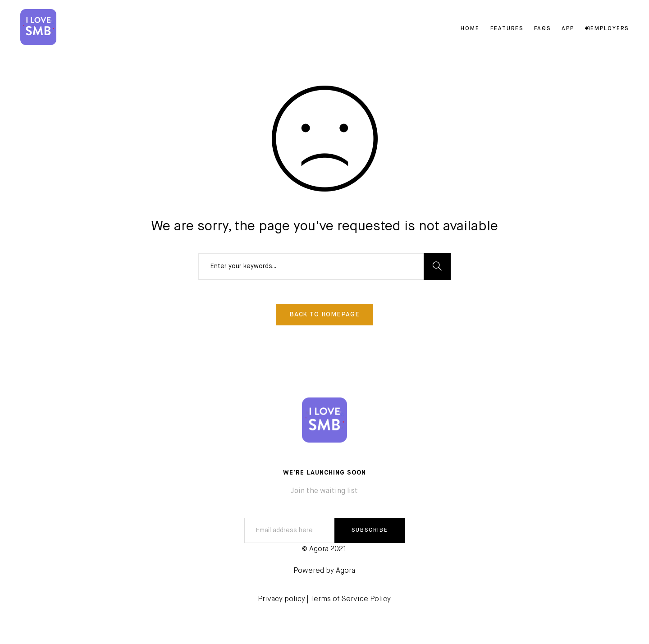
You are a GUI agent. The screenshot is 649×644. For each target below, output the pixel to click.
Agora (345, 571)
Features (507, 29)
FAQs (542, 29)
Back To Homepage (324, 315)
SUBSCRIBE (370, 530)
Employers (607, 29)
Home (470, 29)
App (568, 29)
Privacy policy (281, 599)
